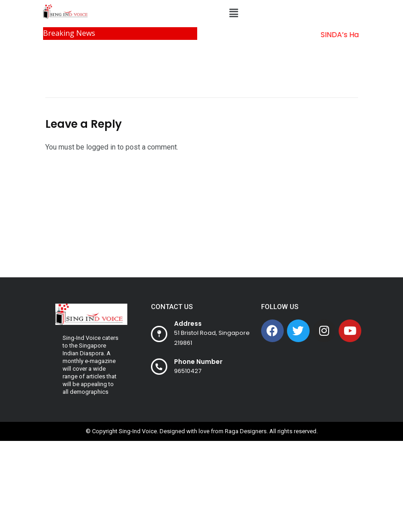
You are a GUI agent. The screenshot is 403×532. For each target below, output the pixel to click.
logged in (101, 147)
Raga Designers (246, 431)
